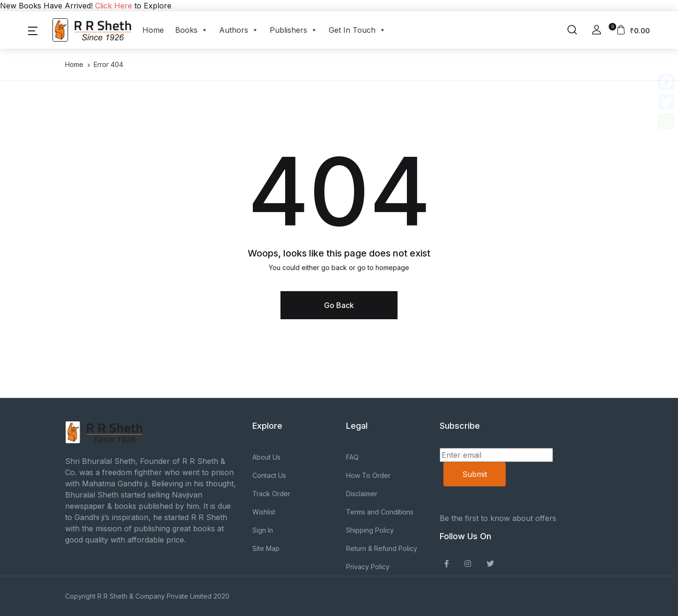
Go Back (339, 305)
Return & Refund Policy (382, 548)
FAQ (352, 457)
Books (192, 30)
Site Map (266, 548)
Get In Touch (357, 30)
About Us (266, 457)
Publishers (294, 30)
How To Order (368, 475)
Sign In (263, 530)
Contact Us (269, 475)
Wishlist (264, 512)
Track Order (271, 494)
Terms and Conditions (380, 512)
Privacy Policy (368, 567)
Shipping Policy (370, 530)
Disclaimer (362, 494)
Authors (239, 30)
